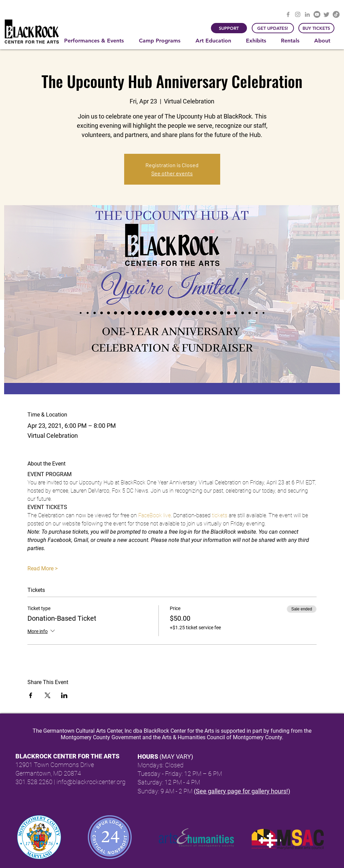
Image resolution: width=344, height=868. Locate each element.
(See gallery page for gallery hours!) (242, 791)
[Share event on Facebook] (31, 695)
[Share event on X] (48, 695)
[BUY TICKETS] (316, 28)
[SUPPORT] (229, 28)
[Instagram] (298, 14)
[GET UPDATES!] (273, 28)
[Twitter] (327, 14)
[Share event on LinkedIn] (64, 695)
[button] (96, 41)
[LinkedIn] (307, 14)
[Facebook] (288, 14)
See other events (172, 173)
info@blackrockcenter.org (91, 782)
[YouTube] (317, 14)
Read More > (43, 568)
